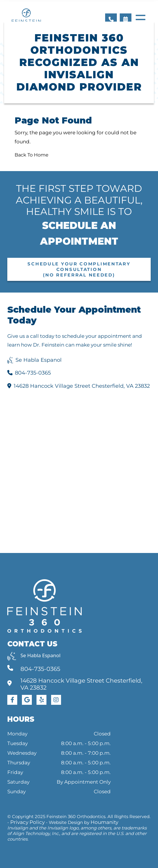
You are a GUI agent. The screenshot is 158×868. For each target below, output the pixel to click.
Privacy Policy (27, 822)
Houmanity (104, 822)
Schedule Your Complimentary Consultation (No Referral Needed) (79, 269)
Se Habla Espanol (34, 360)
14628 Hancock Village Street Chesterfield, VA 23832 (79, 386)
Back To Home (32, 155)
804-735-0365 (29, 373)
